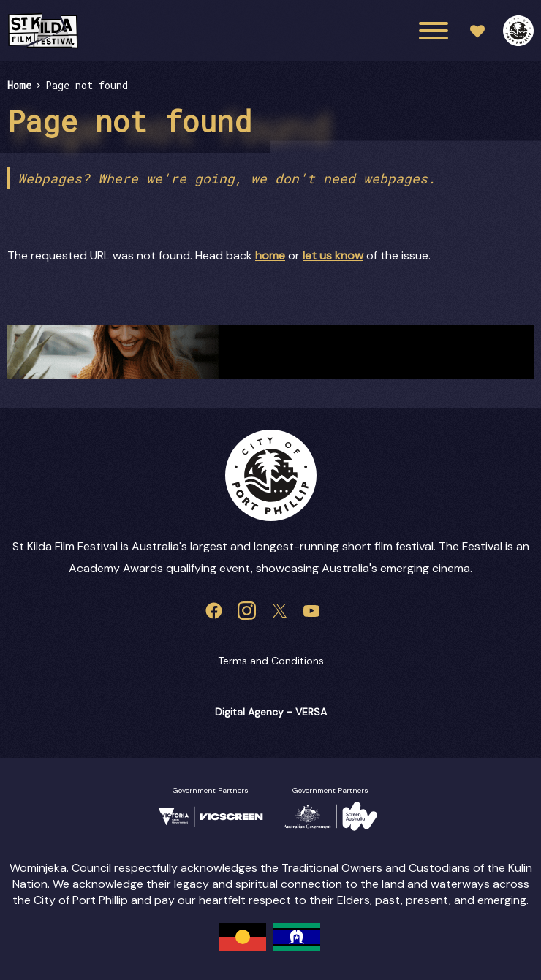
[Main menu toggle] (434, 31)
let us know (333, 255)
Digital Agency (249, 712)
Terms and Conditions (271, 661)
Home (19, 85)
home (270, 255)
